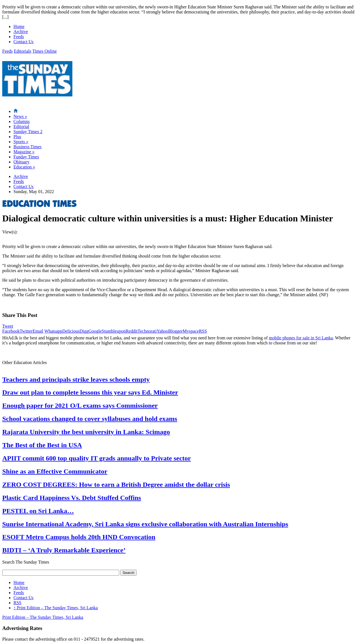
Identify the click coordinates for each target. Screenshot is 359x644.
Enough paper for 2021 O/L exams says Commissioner (80, 406)
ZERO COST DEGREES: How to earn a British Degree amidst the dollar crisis (116, 485)
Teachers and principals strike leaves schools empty (76, 379)
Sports (21, 142)
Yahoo (163, 331)
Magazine (24, 152)
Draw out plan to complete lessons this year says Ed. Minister (90, 392)
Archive (21, 32)
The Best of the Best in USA (42, 445)
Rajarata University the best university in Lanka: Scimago (86, 432)
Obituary (21, 162)
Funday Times (26, 157)
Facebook (11, 331)
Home (19, 26)
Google (95, 331)
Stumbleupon (114, 331)
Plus (17, 137)
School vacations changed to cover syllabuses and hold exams (90, 419)
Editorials (22, 51)
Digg (84, 331)
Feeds (19, 37)
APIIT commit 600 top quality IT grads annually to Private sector (96, 458)
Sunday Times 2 (28, 132)
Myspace (191, 331)
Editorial (21, 127)
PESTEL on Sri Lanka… (38, 511)
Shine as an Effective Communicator (55, 471)
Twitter (26, 331)
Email (38, 331)
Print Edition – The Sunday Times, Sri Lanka (56, 608)
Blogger (176, 331)
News (20, 116)
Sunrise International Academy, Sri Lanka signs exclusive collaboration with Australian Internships (145, 524)
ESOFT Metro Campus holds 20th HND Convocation (79, 537)
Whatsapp (53, 331)
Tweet (8, 326)
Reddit (132, 331)
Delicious (71, 331)
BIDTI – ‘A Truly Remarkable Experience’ (64, 550)
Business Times (27, 147)
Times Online (44, 51)
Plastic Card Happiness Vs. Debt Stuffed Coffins (72, 498)
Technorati (147, 331)
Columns (22, 121)
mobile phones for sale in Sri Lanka (301, 338)
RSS (203, 331)
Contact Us (24, 42)
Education (24, 167)
